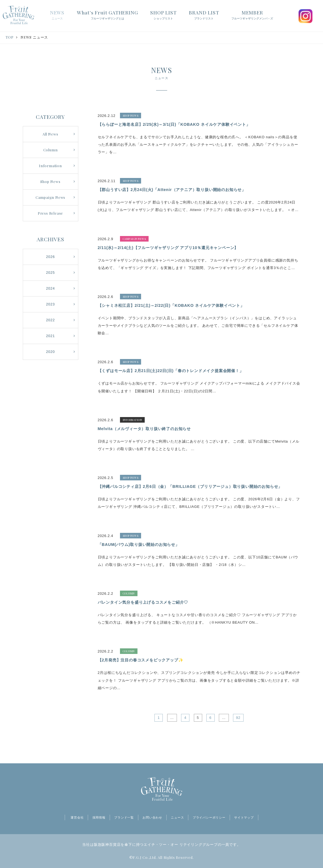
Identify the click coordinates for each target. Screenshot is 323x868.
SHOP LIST (163, 15)
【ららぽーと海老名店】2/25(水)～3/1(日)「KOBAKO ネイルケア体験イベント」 (174, 124)
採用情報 (99, 817)
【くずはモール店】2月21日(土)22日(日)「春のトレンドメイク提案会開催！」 (171, 371)
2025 (51, 273)
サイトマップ (244, 817)
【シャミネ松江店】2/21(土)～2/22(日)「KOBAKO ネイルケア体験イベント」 (171, 305)
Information (50, 166)
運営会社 (77, 817)
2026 (51, 257)
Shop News (50, 181)
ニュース (177, 817)
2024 (51, 288)
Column (51, 150)
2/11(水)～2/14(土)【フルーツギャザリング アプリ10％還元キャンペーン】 (168, 248)
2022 (51, 320)
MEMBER (252, 15)
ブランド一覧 (124, 817)
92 (238, 718)
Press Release (50, 213)
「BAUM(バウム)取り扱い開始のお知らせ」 (139, 545)
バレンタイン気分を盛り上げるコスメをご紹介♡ (143, 602)
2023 (51, 304)
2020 (51, 352)
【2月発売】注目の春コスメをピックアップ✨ (141, 660)
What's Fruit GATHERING (107, 15)
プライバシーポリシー (209, 817)
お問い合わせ (152, 817)
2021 (51, 336)
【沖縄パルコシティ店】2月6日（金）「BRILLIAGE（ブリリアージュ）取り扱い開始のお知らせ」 (190, 486)
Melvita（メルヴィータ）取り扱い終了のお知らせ (144, 429)
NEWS (57, 15)
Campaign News (50, 197)
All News (50, 134)
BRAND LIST (204, 15)
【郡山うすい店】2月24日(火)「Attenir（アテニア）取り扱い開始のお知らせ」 (172, 190)
